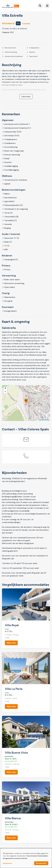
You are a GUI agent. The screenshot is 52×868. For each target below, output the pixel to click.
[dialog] (26, 858)
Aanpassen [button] (7, 863)
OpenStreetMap (44, 420)
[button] (26, 401)
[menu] (47, 6)
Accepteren (41, 863)
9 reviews (26, 23)
